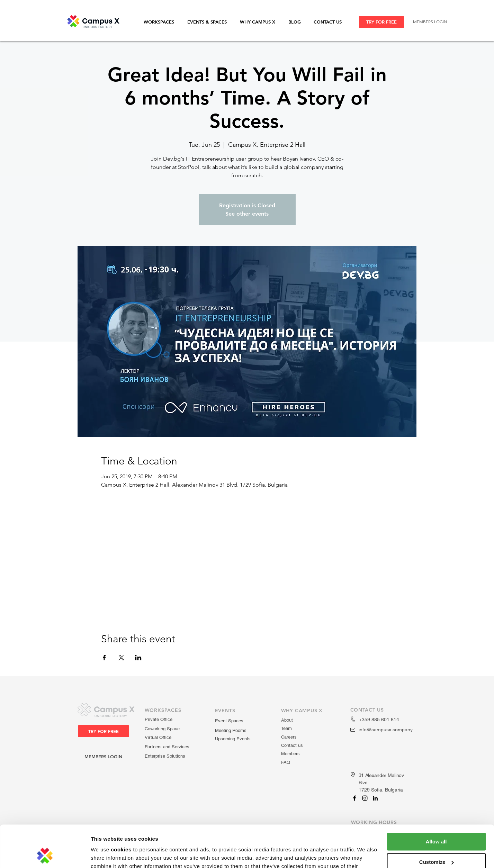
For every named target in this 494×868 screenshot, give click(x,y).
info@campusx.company (386, 730)
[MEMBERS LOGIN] (430, 22)
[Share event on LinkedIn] (138, 658)
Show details (107, 854)
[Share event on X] (121, 658)
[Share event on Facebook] (104, 658)
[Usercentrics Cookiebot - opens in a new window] (45, 855)
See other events (247, 214)
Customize (437, 822)
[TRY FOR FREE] (381, 22)
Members (290, 754)
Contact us (292, 745)
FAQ (286, 762)
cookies (121, 810)
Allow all (436, 802)
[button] (162, 22)
